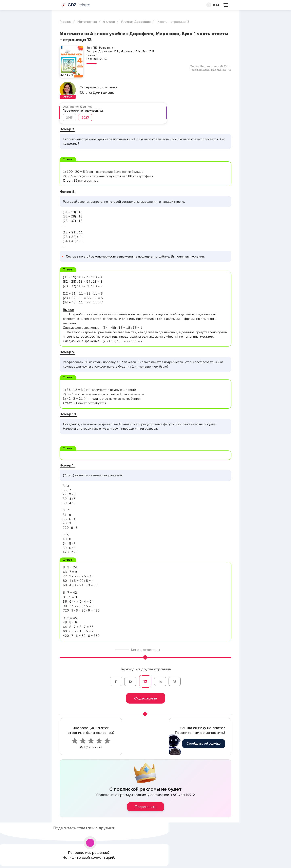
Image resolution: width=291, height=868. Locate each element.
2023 (85, 118)
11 (116, 682)
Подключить (146, 807)
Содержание (146, 698)
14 (160, 682)
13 (145, 681)
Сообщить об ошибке (204, 743)
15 (175, 682)
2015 (69, 118)
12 (130, 682)
